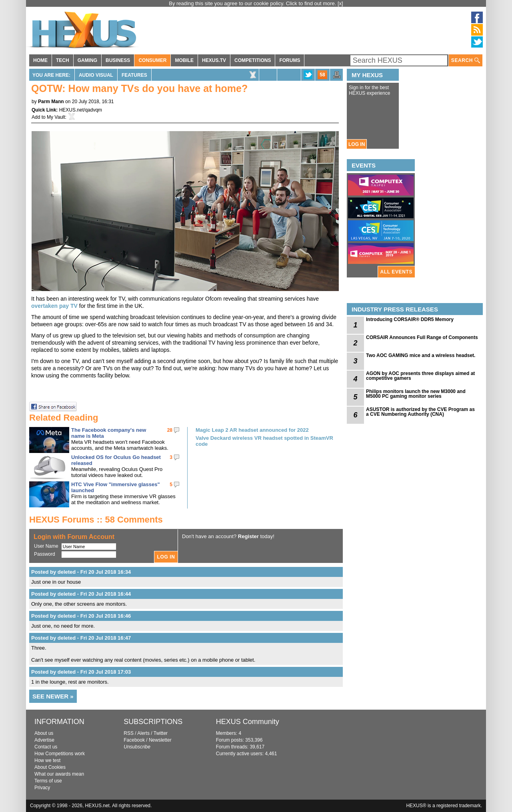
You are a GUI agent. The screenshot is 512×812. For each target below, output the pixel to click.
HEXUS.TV (214, 60)
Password (45, 554)
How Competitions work (60, 754)
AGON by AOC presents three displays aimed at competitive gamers (420, 376)
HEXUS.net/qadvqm (81, 110)
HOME (40, 60)
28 (170, 430)
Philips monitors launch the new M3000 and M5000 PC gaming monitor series (416, 394)
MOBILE (184, 60)
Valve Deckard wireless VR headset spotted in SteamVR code (264, 441)
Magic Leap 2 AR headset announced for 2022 (252, 430)
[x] (340, 3)
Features (134, 75)
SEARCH (466, 61)
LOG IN (357, 144)
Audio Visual (96, 75)
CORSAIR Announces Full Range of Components (422, 337)
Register (248, 536)
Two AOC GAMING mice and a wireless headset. (421, 355)
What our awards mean (59, 774)
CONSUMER (152, 60)
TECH (63, 60)
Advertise (44, 740)
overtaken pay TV (54, 306)
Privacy (42, 788)
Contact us (46, 747)
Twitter (161, 733)
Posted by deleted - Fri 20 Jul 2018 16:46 (81, 616)
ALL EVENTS (396, 272)
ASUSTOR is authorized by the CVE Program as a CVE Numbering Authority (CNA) (420, 412)
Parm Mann (51, 102)
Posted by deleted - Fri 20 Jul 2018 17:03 (81, 672)
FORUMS (290, 60)
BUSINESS (118, 60)
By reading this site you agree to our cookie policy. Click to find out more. (253, 3)
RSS (129, 733)
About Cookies (50, 767)
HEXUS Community (248, 722)
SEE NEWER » (53, 696)
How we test (47, 760)
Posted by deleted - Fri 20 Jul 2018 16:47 (81, 638)
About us (44, 733)
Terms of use (48, 781)
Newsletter (160, 740)
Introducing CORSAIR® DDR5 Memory (410, 319)
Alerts (143, 733)
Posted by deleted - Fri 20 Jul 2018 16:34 (81, 572)
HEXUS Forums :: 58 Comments (96, 520)
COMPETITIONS (253, 60)
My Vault (56, 117)
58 (322, 75)
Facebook (134, 740)
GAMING (87, 60)
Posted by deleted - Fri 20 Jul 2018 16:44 (81, 594)
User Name (46, 546)
